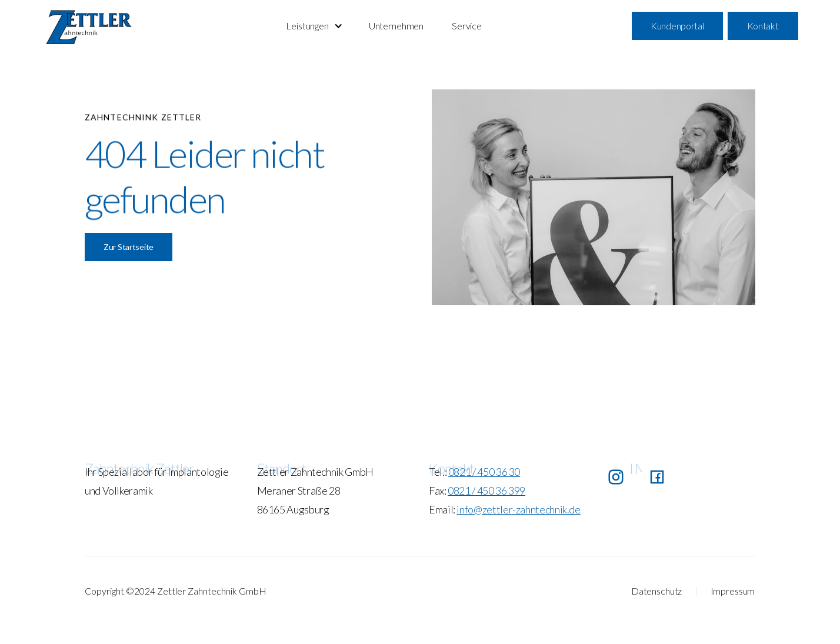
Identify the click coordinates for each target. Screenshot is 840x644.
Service (467, 26)
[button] (313, 26)
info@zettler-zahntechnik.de (518, 509)
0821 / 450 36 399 (486, 490)
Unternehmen (396, 26)
